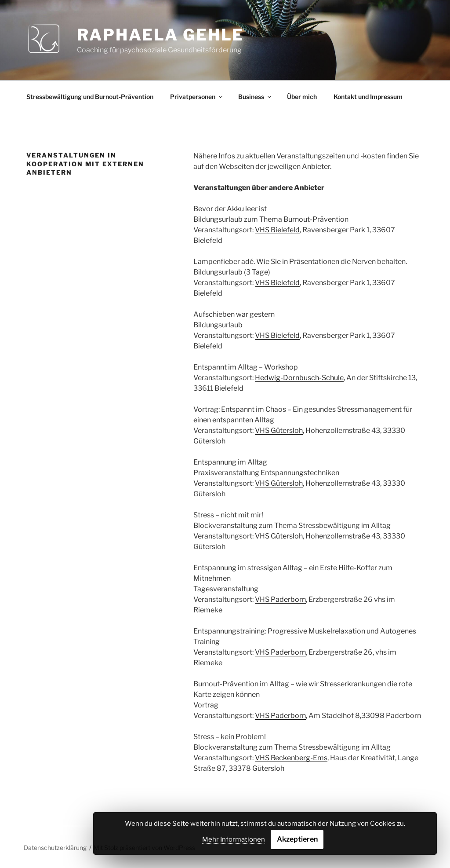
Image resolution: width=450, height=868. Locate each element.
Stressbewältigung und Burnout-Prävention (90, 97)
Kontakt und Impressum (368, 97)
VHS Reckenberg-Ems (291, 758)
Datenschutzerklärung (55, 848)
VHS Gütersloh (279, 430)
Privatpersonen (197, 97)
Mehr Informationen (234, 839)
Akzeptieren (297, 839)
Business (255, 97)
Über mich (302, 97)
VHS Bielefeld (277, 230)
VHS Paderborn (280, 599)
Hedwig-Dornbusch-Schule (299, 378)
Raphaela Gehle (160, 35)
